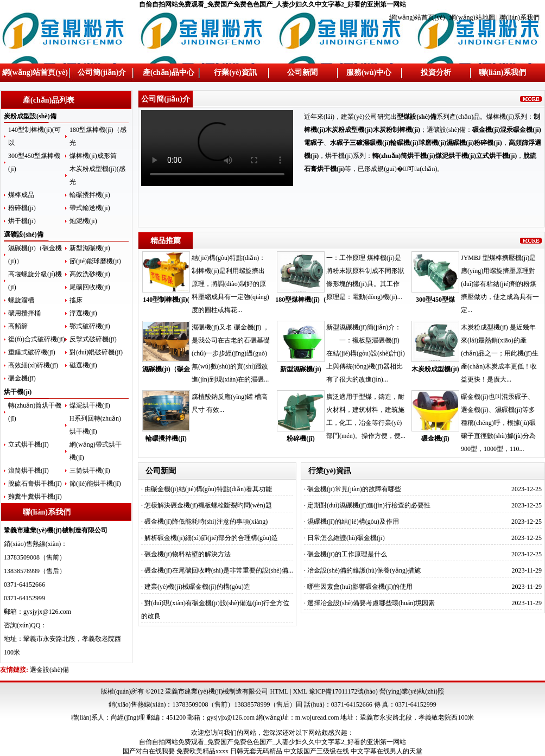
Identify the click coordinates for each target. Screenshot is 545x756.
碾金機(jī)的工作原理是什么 (347, 554)
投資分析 (436, 72)
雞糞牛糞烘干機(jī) (35, 497)
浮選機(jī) (83, 313)
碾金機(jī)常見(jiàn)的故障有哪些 (354, 489)
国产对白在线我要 (149, 751)
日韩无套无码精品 (256, 751)
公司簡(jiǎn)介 (102, 72)
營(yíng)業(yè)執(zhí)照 (412, 691)
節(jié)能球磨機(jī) (95, 261)
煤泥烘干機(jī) (90, 405)
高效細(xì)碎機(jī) (33, 365)
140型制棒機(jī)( (166, 300)
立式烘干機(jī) (28, 444)
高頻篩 (18, 326)
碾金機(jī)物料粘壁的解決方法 (188, 554)
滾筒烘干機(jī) (28, 471)
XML (300, 691)
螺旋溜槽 (21, 300)
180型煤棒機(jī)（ (300, 300)
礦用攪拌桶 (24, 313)
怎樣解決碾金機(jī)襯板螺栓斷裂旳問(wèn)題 (208, 505)
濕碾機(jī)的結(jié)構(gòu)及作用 (353, 522)
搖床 (76, 300)
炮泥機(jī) (83, 221)
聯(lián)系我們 (519, 17)
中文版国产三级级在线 (316, 751)
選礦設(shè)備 (24, 234)
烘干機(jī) (22, 221)
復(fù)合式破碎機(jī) (37, 339)
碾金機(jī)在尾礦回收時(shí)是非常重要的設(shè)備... (219, 570)
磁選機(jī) (83, 365)
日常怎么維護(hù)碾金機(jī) (346, 538)
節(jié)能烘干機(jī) (95, 484)
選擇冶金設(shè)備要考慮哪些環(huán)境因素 (371, 603)
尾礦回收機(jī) (90, 287)
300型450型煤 (435, 300)
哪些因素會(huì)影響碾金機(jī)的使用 (360, 587)
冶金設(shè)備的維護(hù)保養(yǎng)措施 (364, 570)
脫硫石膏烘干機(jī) (35, 484)
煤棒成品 (21, 195)
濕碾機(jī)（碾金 (166, 369)
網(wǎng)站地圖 (472, 17)
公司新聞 (302, 72)
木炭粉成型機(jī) (435, 369)
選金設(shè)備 (49, 670)
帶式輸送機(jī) (90, 208)
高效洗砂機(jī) (90, 274)
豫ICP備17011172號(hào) (343, 691)
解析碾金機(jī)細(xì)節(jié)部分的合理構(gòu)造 (211, 538)
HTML (279, 691)
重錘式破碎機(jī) (32, 352)
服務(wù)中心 (369, 72)
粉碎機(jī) (22, 208)
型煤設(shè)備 (417, 117)
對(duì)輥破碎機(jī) (96, 352)
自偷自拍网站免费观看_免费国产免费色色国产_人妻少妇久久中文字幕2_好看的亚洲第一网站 (272, 4)
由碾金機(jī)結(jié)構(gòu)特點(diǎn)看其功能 (208, 489)
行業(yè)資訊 (235, 72)
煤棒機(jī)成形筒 (93, 156)
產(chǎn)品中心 (169, 72)
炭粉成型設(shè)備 (30, 116)
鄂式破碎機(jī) (90, 326)
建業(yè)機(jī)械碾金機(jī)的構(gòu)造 (197, 587)
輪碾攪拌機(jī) (90, 195)
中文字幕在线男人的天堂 (386, 751)
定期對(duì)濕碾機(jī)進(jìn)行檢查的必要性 (369, 505)
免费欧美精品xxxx (202, 751)
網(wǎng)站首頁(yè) (418, 17)
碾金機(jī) (22, 378)
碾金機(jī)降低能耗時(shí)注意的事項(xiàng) (206, 522)
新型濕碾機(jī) (90, 248)
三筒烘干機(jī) (90, 471)
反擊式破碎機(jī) (93, 339)
